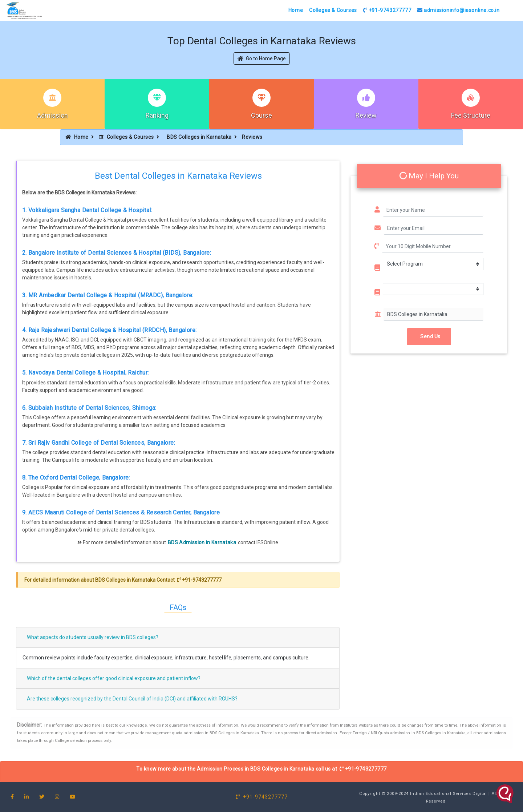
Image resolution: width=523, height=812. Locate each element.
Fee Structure (471, 115)
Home (296, 10)
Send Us (429, 336)
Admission (52, 115)
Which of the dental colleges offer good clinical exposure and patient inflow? (114, 678)
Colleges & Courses (333, 10)
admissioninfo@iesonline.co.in (459, 10)
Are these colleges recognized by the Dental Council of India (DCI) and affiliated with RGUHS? (132, 699)
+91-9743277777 (387, 10)
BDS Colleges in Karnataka (199, 137)
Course (261, 115)
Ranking (157, 115)
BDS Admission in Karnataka (202, 542)
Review (366, 115)
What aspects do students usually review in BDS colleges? (93, 637)
